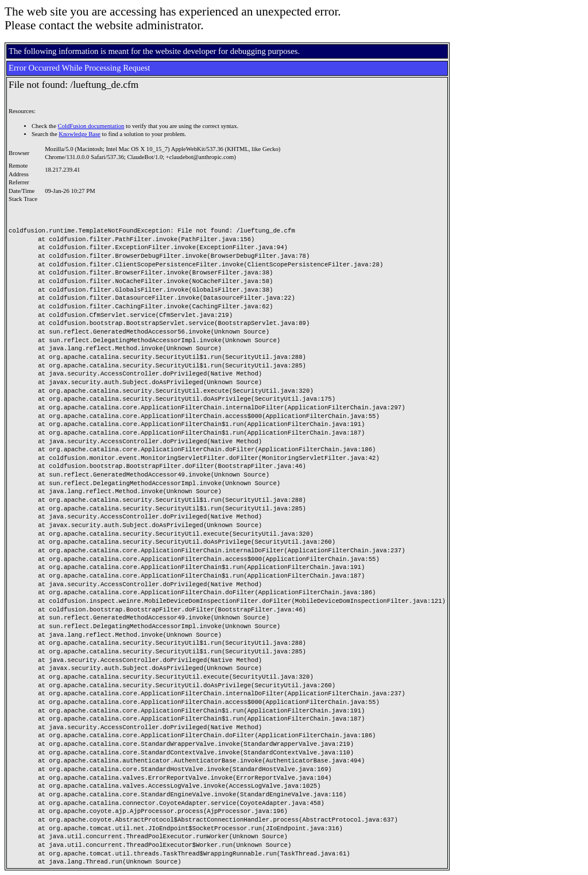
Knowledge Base (80, 134)
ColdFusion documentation (91, 126)
